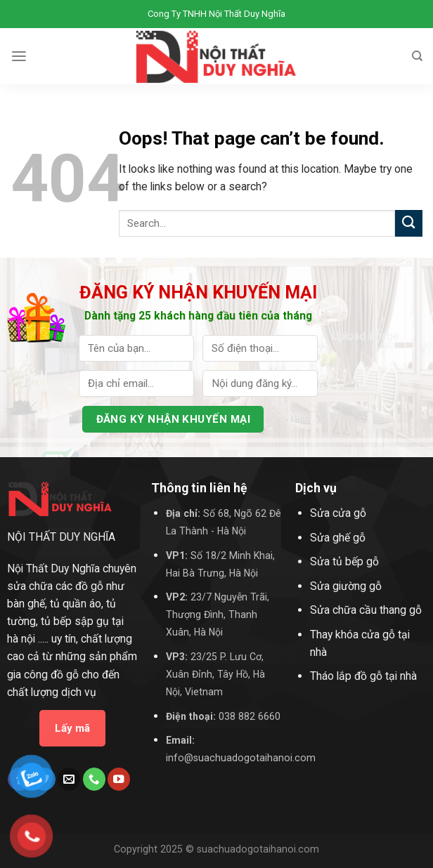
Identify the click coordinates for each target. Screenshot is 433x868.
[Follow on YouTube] (119, 779)
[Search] (417, 56)
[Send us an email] (69, 779)
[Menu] (19, 57)
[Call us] (94, 779)
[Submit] (409, 224)
